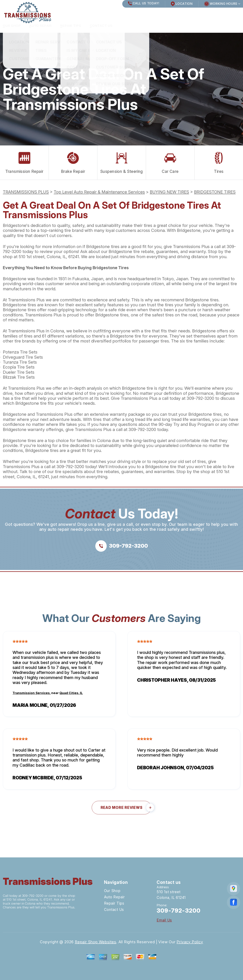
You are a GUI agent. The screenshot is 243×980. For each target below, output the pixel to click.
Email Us (164, 920)
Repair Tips (71, 26)
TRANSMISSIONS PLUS (26, 192)
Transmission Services (31, 693)
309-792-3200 (200, 398)
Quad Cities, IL (71, 693)
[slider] (20, 641)
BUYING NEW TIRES (169, 192)
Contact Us (101, 26)
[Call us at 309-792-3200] (122, 546)
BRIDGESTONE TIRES (215, 192)
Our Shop (12, 26)
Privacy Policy (190, 942)
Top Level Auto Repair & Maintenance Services (99, 192)
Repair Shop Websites (95, 942)
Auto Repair (41, 26)
